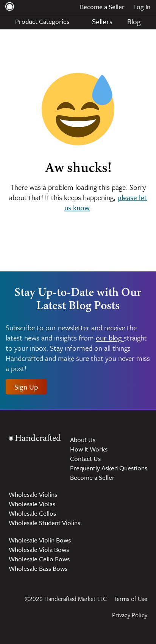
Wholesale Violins (33, 494)
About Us (83, 440)
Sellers (102, 21)
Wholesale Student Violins (44, 523)
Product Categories (46, 21)
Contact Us (85, 458)
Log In (142, 7)
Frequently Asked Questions (109, 468)
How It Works (89, 449)
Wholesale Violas (32, 504)
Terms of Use (131, 599)
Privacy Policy (130, 615)
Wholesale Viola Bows (39, 549)
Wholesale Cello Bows (39, 559)
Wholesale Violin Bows (40, 540)
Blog (134, 21)
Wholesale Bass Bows (38, 568)
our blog (110, 338)
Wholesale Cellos (32, 513)
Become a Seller (102, 7)
